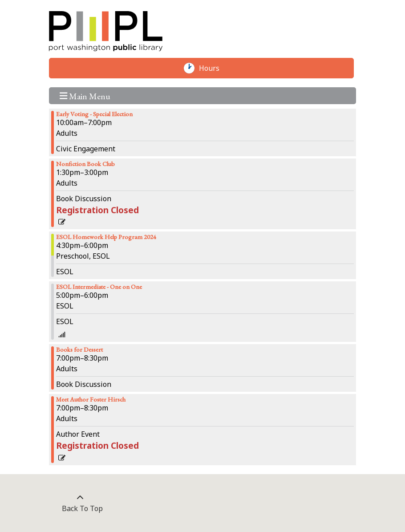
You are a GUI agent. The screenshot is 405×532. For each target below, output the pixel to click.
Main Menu (85, 95)
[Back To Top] (80, 503)
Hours (214, 68)
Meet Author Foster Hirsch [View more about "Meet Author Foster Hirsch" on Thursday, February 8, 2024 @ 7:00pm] (91, 399)
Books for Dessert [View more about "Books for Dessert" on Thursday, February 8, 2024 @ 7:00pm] (79, 349)
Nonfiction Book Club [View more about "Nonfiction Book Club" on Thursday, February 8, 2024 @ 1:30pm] (85, 164)
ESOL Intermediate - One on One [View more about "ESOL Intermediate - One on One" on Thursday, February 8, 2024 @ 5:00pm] (99, 287)
